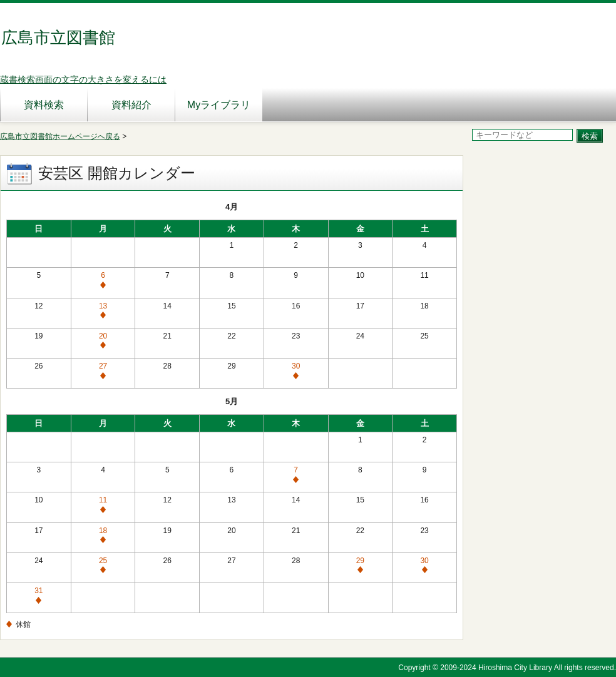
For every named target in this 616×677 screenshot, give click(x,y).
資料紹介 (131, 105)
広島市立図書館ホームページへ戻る (60, 136)
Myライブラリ (219, 105)
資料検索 (44, 105)
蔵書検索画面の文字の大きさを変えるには (83, 79)
